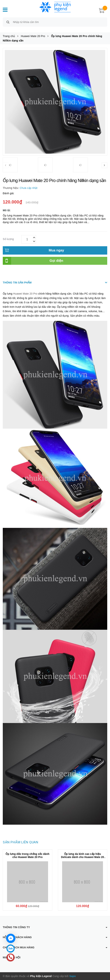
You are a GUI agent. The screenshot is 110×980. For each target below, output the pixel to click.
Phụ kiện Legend (41, 976)
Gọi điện (56, 261)
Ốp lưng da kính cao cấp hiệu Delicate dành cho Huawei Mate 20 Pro (82, 857)
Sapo (73, 976)
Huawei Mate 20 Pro (25, 294)
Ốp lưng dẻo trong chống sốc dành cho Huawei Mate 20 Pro (27, 855)
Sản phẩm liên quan (21, 842)
